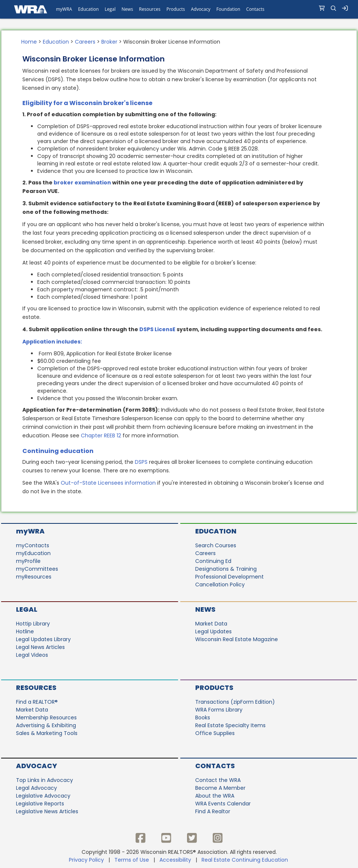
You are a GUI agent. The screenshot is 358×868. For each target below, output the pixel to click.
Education (56, 42)
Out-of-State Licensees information (108, 483)
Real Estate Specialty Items (230, 725)
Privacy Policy (86, 860)
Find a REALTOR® (37, 702)
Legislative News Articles (47, 811)
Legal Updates (213, 631)
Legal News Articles (40, 647)
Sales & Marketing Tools (47, 733)
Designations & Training (226, 569)
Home (29, 42)
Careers (85, 42)
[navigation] (179, 9)
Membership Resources (46, 717)
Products (214, 688)
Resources (36, 688)
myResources (34, 577)
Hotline (25, 631)
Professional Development (229, 577)
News (205, 609)
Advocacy (37, 766)
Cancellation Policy (220, 585)
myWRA (30, 531)
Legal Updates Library (43, 639)
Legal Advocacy (37, 788)
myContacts (33, 545)
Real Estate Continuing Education (245, 860)
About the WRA (215, 796)
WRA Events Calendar (223, 804)
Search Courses (216, 545)
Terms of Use (132, 860)
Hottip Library (33, 624)
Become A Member (220, 788)
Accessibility (175, 860)
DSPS (141, 462)
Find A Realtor (213, 811)
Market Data (211, 624)
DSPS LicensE (157, 329)
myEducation (33, 553)
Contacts (215, 766)
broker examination (82, 183)
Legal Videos (32, 655)
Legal (27, 609)
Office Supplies (215, 733)
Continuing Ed (213, 561)
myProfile (28, 561)
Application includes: (52, 342)
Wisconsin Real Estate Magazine (237, 639)
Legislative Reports (40, 804)
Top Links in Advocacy (45, 780)
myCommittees (37, 569)
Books (203, 717)
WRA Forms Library (219, 710)
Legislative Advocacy (43, 796)
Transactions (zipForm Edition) (235, 702)
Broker (109, 42)
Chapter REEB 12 (101, 435)
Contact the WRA (218, 780)
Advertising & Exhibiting (46, 725)
